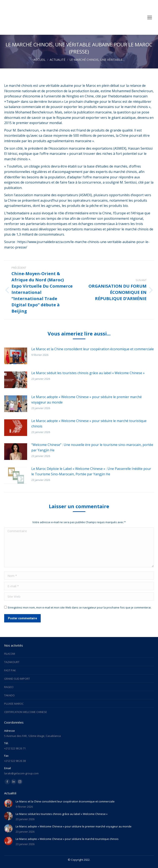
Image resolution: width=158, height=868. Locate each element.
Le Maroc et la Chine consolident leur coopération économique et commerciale (93, 349)
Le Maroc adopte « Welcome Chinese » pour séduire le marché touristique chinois (89, 423)
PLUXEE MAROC (14, 704)
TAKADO (9, 695)
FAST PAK (10, 670)
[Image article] (16, 356)
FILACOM (10, 654)
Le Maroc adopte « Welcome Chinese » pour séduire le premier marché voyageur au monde (87, 400)
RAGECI (9, 687)
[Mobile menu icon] (150, 17)
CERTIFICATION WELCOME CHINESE (26, 712)
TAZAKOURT (12, 662)
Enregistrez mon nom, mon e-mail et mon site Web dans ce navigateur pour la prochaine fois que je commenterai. (80, 607)
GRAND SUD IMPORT (17, 679)
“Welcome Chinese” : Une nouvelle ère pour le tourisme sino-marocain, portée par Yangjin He (92, 447)
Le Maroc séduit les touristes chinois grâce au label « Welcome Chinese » (88, 373)
